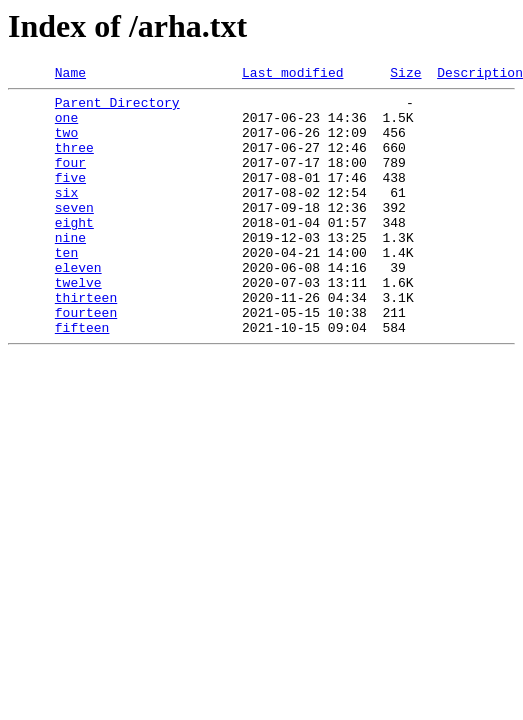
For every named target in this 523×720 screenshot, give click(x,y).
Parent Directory (117, 108)
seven (74, 234)
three (74, 162)
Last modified (292, 75)
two (66, 144)
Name (70, 75)
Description (480, 75)
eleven (78, 306)
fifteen (82, 378)
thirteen (86, 342)
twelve (78, 324)
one (66, 126)
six (66, 216)
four (70, 180)
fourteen (86, 360)
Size (405, 75)
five (70, 198)
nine (70, 270)
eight (74, 252)
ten (66, 288)
